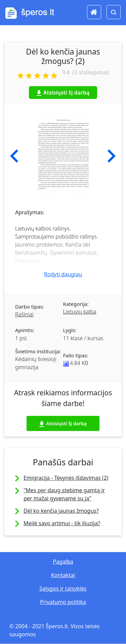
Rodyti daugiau (63, 274)
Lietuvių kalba (80, 312)
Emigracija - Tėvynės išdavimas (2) (66, 478)
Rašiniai (24, 314)
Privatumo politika (63, 602)
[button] (14, 156)
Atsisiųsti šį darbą (63, 93)
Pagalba (63, 562)
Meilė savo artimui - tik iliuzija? (62, 523)
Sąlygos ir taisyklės (63, 588)
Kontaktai (63, 575)
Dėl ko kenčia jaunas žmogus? (61, 511)
